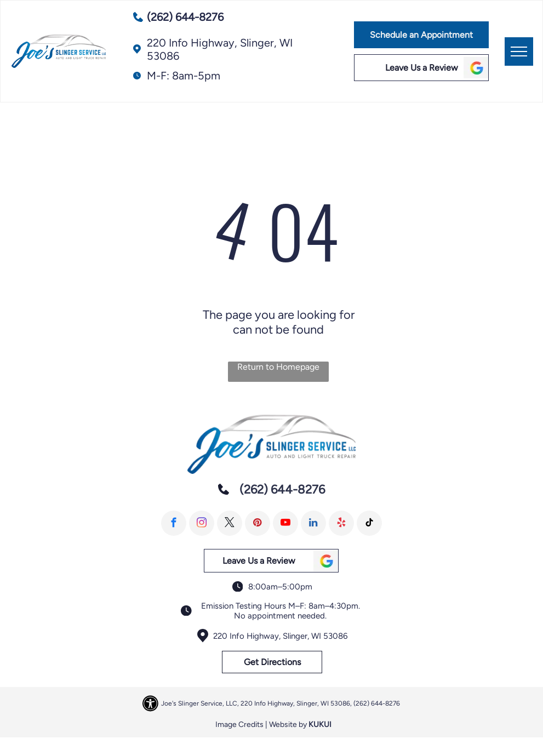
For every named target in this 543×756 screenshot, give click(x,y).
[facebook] (174, 523)
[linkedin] (313, 523)
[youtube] (285, 523)
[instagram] (202, 523)
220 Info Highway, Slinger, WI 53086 (280, 636)
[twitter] (230, 523)
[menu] (519, 51)
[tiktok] (369, 523)
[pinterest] (258, 523)
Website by (288, 724)
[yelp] (341, 523)
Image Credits (239, 724)
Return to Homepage (278, 367)
